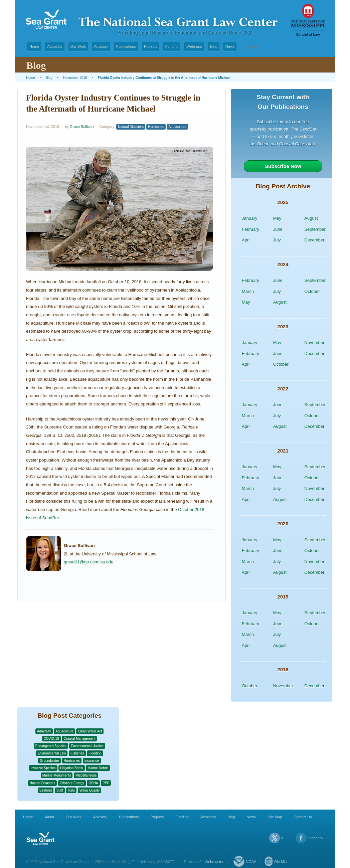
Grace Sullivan (82, 127)
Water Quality (90, 790)
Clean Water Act (90, 731)
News (230, 46)
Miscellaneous (86, 775)
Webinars (194, 46)
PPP (106, 783)
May (277, 218)
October (312, 291)
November (314, 342)
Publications (126, 46)
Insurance (92, 761)
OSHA (93, 783)
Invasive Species (43, 768)
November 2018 (75, 78)
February (250, 229)
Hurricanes (156, 127)
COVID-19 (51, 739)
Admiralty (44, 731)
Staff (60, 790)
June (278, 229)
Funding (172, 46)
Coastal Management (79, 739)
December (314, 240)
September (315, 229)
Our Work (78, 46)
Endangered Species (51, 746)
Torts (71, 790)
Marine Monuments (57, 775)
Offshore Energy (72, 783)
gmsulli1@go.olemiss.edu (89, 562)
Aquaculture (177, 127)
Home (34, 46)
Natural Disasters (131, 127)
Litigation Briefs (71, 768)
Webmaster (214, 862)
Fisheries (77, 753)
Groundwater (49, 761)
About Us (55, 46)
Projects (151, 46)
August (311, 218)
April (246, 240)
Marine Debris (98, 768)
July (277, 240)
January (249, 218)
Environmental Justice (87, 746)
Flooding (95, 753)
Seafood (46, 790)
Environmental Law (52, 753)
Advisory (101, 46)
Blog (214, 46)
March (248, 291)
